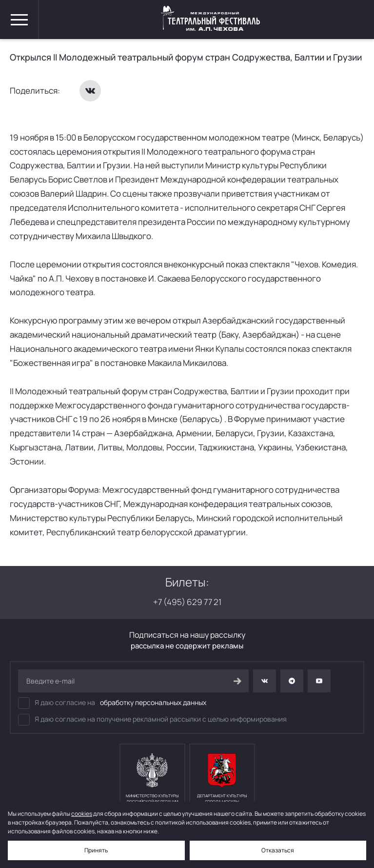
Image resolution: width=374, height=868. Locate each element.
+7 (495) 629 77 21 (187, 602)
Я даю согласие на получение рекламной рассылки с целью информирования (152, 720)
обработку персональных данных (153, 702)
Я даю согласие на (112, 703)
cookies (82, 814)
